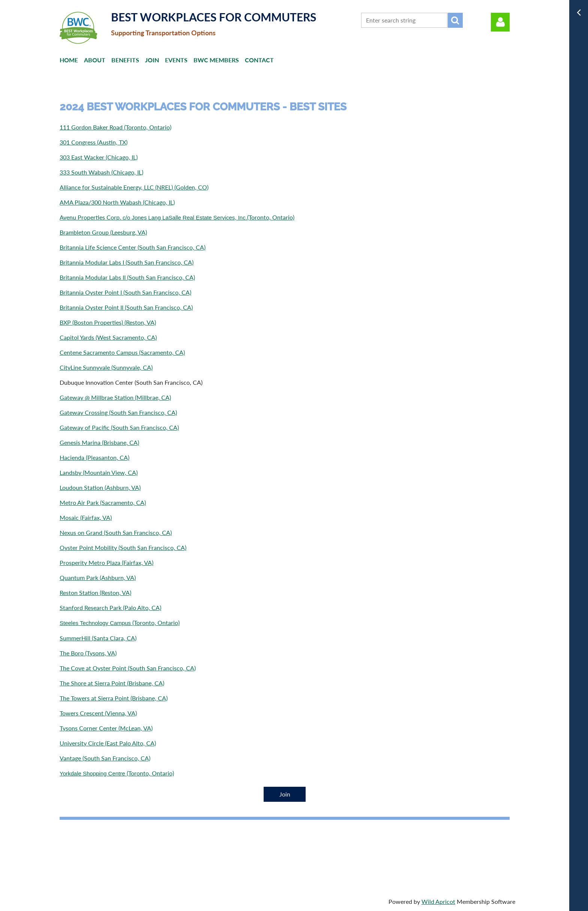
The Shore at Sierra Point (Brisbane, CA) (112, 683)
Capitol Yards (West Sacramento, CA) (108, 337)
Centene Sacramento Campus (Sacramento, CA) (122, 352)
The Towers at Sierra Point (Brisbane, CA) (114, 698)
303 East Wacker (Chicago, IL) (99, 157)
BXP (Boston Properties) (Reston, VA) (108, 322)
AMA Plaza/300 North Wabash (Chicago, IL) (117, 202)
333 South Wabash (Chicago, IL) (101, 172)
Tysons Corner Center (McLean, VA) (106, 728)
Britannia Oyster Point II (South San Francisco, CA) (126, 307)
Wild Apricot (438, 901)
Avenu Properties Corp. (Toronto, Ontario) (177, 217)
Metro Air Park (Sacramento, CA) (103, 502)
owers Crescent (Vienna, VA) (100, 713)
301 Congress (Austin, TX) (94, 142)
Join (285, 794)
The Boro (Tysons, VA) (88, 653)
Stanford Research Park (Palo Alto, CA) (110, 608)
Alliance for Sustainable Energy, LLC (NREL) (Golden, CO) (134, 187)
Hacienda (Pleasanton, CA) (94, 457)
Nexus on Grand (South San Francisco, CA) (116, 532)
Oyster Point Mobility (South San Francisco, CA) (123, 547)
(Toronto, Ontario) (120, 623)
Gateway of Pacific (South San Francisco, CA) (119, 427)
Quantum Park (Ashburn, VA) (98, 577)
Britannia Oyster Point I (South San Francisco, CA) (125, 292)
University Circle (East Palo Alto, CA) (108, 743)
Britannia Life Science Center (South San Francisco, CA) (133, 247)
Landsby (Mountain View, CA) (99, 472)
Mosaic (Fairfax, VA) (86, 517)
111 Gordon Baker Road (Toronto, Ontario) (115, 127)
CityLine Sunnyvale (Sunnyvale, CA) (106, 367)
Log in (500, 22)
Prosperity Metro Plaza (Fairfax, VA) (106, 562)
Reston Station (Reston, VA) (95, 593)
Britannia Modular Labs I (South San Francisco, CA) (127, 262)
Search (455, 20)
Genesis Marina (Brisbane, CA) (99, 442)
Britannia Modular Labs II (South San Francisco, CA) (127, 277)
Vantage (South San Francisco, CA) (105, 758)
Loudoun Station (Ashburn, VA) (100, 487)
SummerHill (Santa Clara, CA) (98, 638)
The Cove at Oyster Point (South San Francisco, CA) (128, 668)
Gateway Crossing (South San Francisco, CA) (118, 412)
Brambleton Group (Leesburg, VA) (103, 232)
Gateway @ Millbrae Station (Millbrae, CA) (115, 397)
